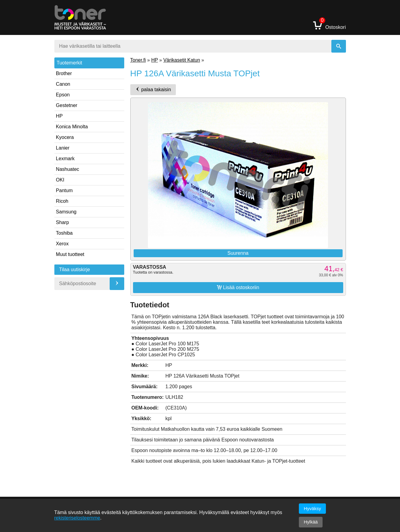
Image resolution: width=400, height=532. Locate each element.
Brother (64, 73)
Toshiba (64, 233)
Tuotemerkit (70, 63)
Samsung (66, 212)
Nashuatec (68, 169)
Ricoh (62, 201)
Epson (63, 95)
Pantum (64, 190)
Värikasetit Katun (182, 60)
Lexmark (65, 159)
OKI (60, 180)
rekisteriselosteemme (77, 518)
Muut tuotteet (70, 254)
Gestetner (67, 105)
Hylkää (311, 522)
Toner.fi (138, 60)
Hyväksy (312, 508)
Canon (63, 84)
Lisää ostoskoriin (238, 287)
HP (59, 116)
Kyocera (65, 137)
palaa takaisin (153, 89)
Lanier (63, 148)
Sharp (62, 222)
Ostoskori (330, 25)
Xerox (62, 244)
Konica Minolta (72, 127)
